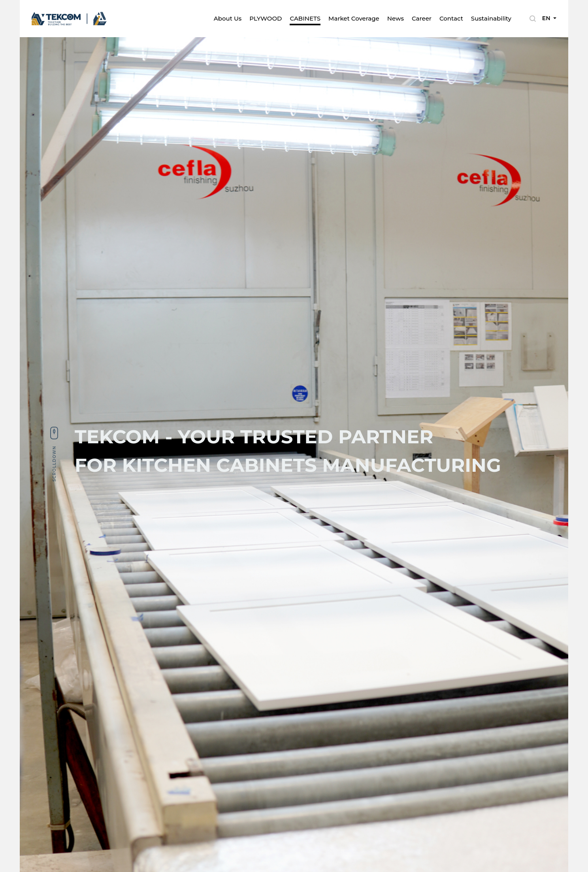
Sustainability (491, 18)
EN (547, 18)
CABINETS (305, 18)
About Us (228, 18)
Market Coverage (354, 18)
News (396, 18)
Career (422, 18)
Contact (451, 18)
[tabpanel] (294, 455)
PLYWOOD (266, 18)
